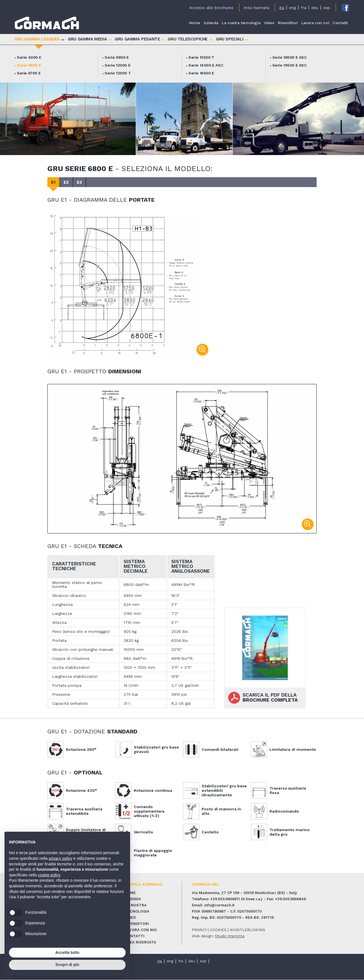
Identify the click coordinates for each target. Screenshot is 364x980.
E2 (68, 182)
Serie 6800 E (29, 65)
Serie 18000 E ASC (290, 57)
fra (304, 8)
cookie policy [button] (49, 875)
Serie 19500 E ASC (290, 65)
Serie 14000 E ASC (206, 65)
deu (315, 8)
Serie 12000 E (118, 65)
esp (327, 8)
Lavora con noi (315, 23)
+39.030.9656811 (225, 899)
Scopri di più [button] (67, 965)
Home (194, 23)
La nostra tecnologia (241, 23)
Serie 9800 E (117, 57)
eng (292, 8)
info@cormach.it (219, 905)
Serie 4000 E (29, 57)
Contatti (340, 23)
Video (269, 23)
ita (282, 8)
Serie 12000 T (118, 73)
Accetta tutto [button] (67, 952)
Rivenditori (288, 23)
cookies (218, 930)
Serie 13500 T (201, 57)
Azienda (211, 23)
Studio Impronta (230, 936)
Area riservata (256, 8)
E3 (82, 182)
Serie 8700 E (29, 73)
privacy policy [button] (61, 858)
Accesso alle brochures (211, 8)
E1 (54, 182)
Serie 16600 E (201, 73)
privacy (199, 930)
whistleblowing (247, 930)
